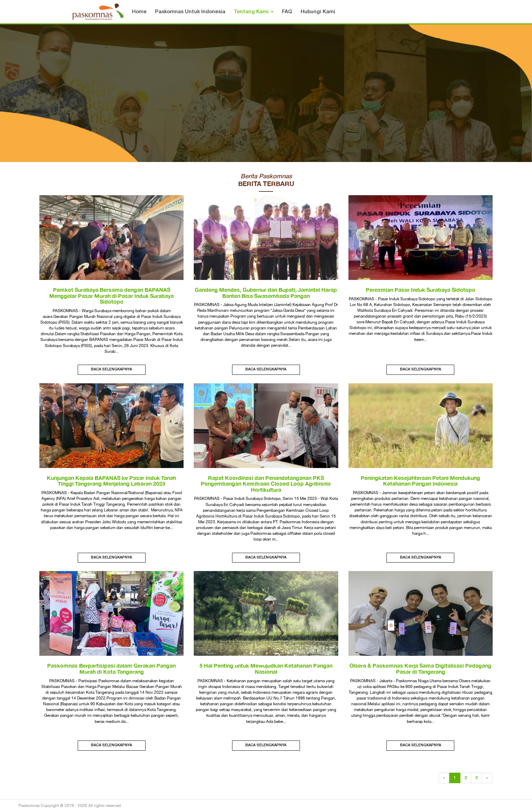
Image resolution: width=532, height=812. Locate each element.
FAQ (287, 12)
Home (139, 12)
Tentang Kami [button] (254, 12)
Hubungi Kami (318, 12)
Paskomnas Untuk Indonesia (190, 12)
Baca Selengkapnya (111, 369)
